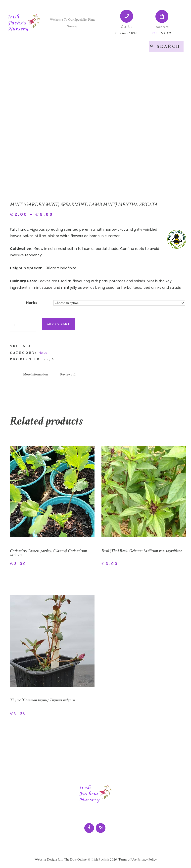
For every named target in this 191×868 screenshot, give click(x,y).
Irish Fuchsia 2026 (104, 860)
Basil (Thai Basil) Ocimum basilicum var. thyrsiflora (143, 551)
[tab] (35, 375)
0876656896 (127, 33)
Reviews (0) (68, 374)
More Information (35, 374)
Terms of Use (127, 860)
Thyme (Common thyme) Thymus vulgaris (44, 700)
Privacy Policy (147, 860)
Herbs (32, 303)
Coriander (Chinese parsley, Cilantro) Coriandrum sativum (50, 553)
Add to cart (59, 324)
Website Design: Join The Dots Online (60, 860)
